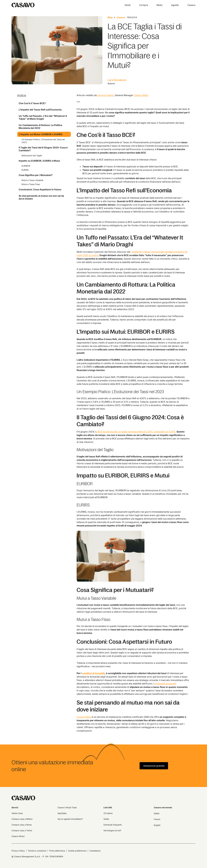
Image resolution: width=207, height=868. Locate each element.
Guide (106, 819)
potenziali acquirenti (166, 684)
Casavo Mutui (141, 95)
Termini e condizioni (37, 851)
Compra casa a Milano (22, 819)
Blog (110, 17)
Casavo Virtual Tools (67, 807)
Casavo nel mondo (163, 807)
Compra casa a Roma (22, 825)
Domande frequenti (113, 825)
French (157, 819)
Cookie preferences (77, 851)
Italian (157, 813)
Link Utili (108, 807)
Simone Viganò (105, 95)
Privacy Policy (18, 851)
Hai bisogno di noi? (112, 830)
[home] (23, 5)
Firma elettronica (57, 851)
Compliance (95, 851)
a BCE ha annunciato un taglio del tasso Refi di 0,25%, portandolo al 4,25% (136, 432)
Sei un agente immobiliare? (70, 819)
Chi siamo (108, 813)
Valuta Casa (17, 813)
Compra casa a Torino (22, 830)
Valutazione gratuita (154, 766)
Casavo (121, 17)
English (157, 825)
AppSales (62, 813)
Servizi (15, 807)
